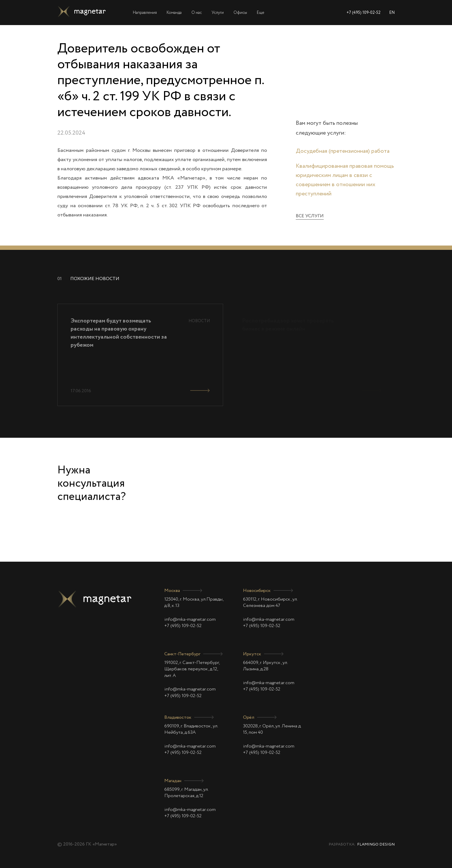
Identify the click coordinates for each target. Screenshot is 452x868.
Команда (174, 13)
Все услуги (310, 216)
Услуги (218, 13)
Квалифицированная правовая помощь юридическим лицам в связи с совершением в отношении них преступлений (345, 180)
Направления (145, 13)
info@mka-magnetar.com (190, 620)
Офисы (240, 13)
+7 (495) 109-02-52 (364, 13)
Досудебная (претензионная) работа (343, 151)
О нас (197, 13)
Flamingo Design (376, 845)
